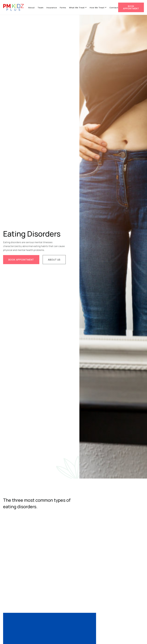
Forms (63, 8)
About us (54, 260)
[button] (78, 8)
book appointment (21, 260)
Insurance (52, 8)
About (31, 8)
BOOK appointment (131, 7)
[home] (13, 7)
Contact (114, 8)
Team (41, 8)
